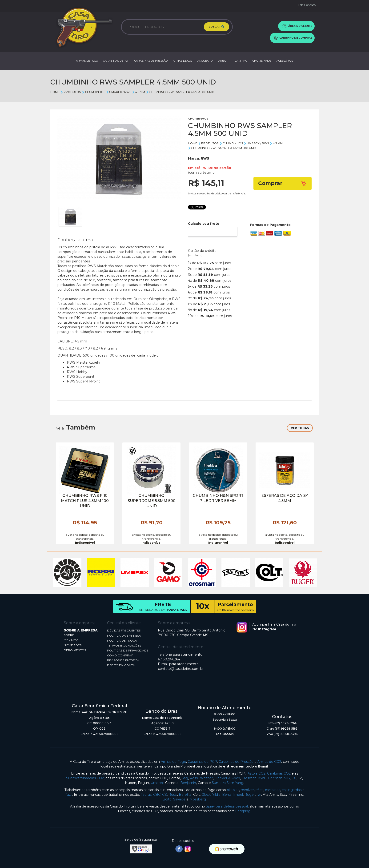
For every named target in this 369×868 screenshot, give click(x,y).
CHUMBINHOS (262, 61)
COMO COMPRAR (120, 655)
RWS (205, 158)
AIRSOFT (224, 61)
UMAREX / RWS (119, 92)
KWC (262, 778)
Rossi (194, 778)
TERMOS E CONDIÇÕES (124, 645)
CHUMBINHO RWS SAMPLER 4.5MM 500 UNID (180, 92)
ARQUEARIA (205, 61)
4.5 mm (138, 92)
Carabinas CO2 (279, 773)
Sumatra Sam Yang (228, 783)
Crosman (249, 778)
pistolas (233, 790)
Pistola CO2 (256, 773)
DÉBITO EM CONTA (121, 665)
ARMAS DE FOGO (87, 61)
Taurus (146, 795)
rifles (259, 790)
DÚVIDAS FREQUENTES (124, 630)
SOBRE (69, 635)
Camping (243, 811)
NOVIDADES (73, 645)
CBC (157, 795)
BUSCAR (217, 27)
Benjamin (188, 783)
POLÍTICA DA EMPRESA (124, 636)
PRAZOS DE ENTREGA (123, 660)
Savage (179, 799)
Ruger (250, 795)
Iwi (259, 795)
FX (294, 778)
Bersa (227, 795)
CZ (164, 795)
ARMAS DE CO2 (182, 61)
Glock (206, 795)
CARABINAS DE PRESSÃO (151, 61)
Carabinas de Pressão (236, 762)
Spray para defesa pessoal (227, 806)
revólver (247, 790)
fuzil (69, 795)
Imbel (238, 795)
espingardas (292, 790)
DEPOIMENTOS (75, 650)
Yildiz (216, 795)
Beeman (275, 778)
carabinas (273, 790)
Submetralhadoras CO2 (85, 778)
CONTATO (71, 640)
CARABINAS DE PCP (116, 61)
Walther (207, 778)
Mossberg (198, 799)
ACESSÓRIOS (285, 61)
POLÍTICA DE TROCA (122, 641)
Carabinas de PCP (202, 762)
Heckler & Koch (227, 778)
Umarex (157, 783)
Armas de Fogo (173, 762)
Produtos (71, 92)
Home (55, 92)
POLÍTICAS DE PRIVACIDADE (128, 650)
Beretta (185, 795)
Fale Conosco (307, 5)
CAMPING (241, 61)
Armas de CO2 (269, 762)
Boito (167, 799)
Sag (185, 778)
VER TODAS (300, 428)
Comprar (283, 183)
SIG (287, 778)
